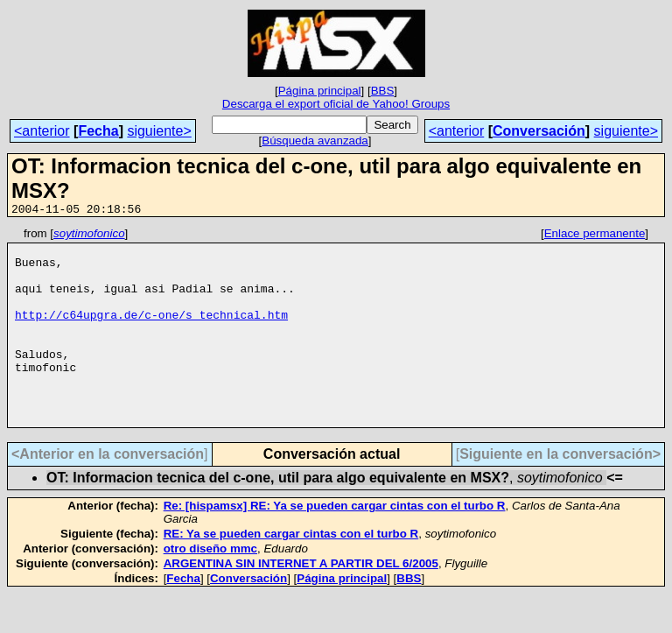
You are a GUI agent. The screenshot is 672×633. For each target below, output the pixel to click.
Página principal (320, 91)
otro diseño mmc (210, 588)
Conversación (539, 131)
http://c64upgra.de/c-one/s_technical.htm (151, 333)
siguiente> (159, 131)
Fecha (98, 131)
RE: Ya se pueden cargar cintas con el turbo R (291, 573)
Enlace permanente (595, 236)
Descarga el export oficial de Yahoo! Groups (336, 104)
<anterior (42, 131)
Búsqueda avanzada (315, 141)
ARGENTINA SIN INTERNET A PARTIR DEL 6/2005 (301, 603)
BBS (383, 91)
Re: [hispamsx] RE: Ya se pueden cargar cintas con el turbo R (335, 545)
